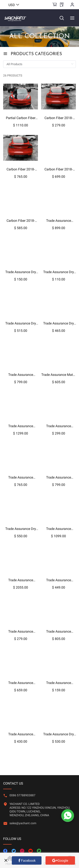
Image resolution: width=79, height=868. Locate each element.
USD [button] (14, 5)
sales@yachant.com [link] (23, 823)
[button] (23, 827)
